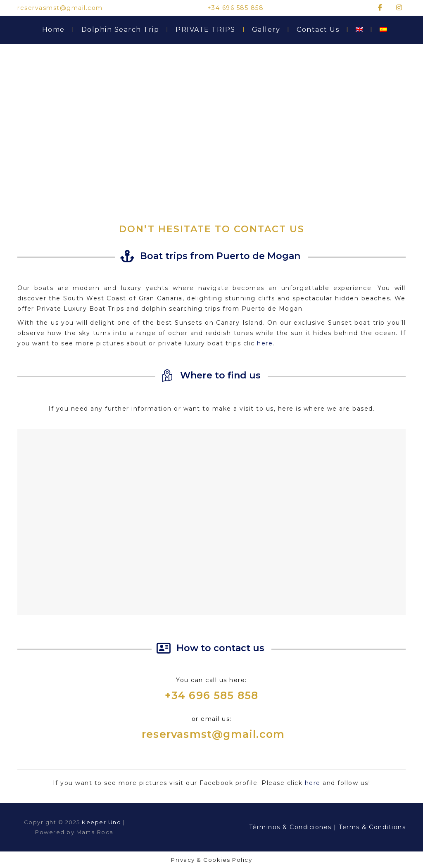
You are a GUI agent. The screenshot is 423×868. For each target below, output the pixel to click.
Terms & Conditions (372, 827)
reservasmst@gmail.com (213, 734)
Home (58, 30)
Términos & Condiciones (292, 827)
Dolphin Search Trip (125, 30)
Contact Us (322, 30)
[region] (211, 127)
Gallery (270, 30)
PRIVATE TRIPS (210, 30)
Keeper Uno (101, 822)
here (265, 343)
